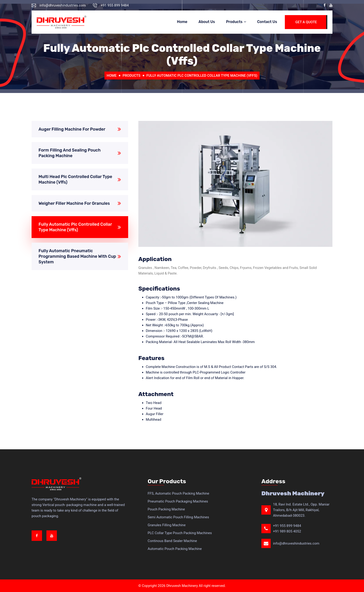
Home (182, 22)
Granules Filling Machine (167, 525)
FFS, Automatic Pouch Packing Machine (178, 493)
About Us (207, 22)
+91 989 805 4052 (287, 531)
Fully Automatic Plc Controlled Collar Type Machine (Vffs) (202, 76)
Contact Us (267, 22)
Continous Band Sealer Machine (172, 541)
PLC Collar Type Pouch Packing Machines (180, 533)
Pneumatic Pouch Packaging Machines (178, 501)
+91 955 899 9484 (287, 526)
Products (234, 22)
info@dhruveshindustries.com (296, 543)
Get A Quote (306, 22)
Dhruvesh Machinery (182, 586)
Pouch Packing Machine (166, 509)
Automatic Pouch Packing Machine (175, 549)
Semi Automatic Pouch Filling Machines (178, 517)
